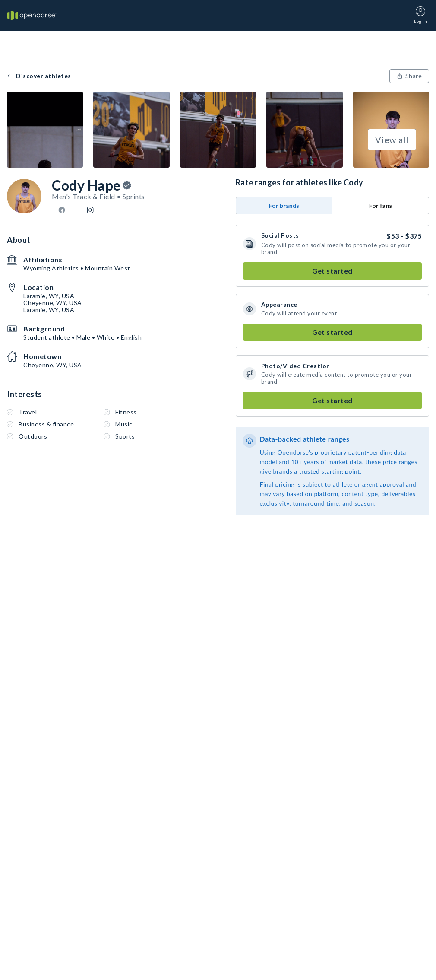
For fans (381, 205)
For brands (284, 205)
